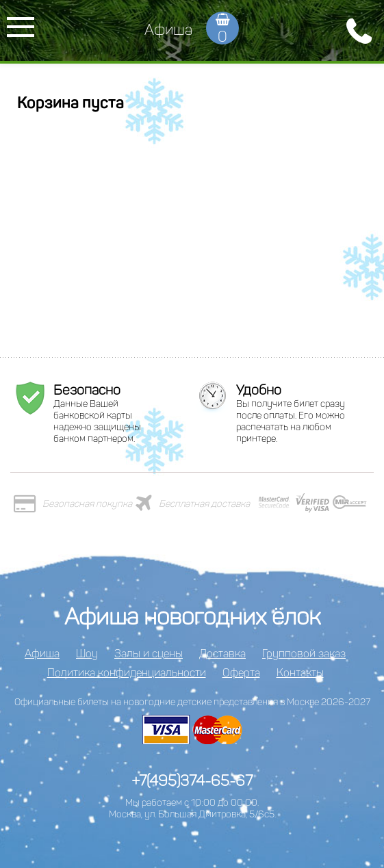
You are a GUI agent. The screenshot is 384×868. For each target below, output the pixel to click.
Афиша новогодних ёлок (192, 617)
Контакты (300, 673)
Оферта (241, 673)
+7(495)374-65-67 (192, 781)
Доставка (222, 654)
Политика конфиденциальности (127, 673)
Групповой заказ (304, 654)
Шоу (87, 654)
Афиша (168, 30)
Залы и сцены (149, 654)
